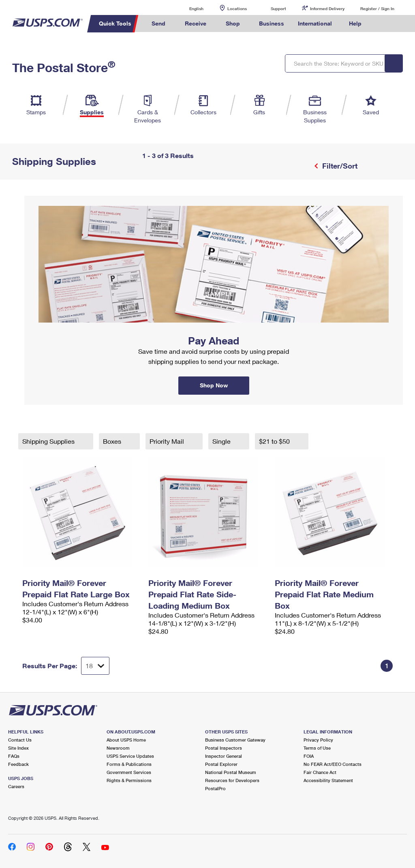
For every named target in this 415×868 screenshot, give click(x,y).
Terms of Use (317, 748)
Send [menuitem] (158, 23)
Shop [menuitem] (233, 23)
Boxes (113, 441)
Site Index (18, 748)
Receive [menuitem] (196, 23)
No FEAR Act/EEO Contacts (333, 764)
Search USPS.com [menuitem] (382, 24)
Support (278, 9)
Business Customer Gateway (235, 740)
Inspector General (224, 756)
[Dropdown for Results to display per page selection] (95, 666)
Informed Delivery (327, 9)
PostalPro (215, 788)
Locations (237, 9)
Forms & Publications (129, 764)
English (188, 8)
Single (222, 441)
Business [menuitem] (272, 23)
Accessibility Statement (328, 780)
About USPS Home (126, 740)
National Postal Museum (231, 772)
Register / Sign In (377, 9)
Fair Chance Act (320, 772)
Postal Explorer (221, 764)
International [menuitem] (315, 23)
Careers (16, 786)
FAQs (14, 756)
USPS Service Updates (130, 756)
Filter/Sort (339, 166)
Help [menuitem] (355, 23)
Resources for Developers (232, 780)
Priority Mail (168, 441)
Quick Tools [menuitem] (115, 23)
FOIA (309, 756)
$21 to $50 (275, 441)
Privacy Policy (318, 740)
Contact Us (20, 740)
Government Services (129, 772)
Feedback (18, 764)
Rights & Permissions (129, 780)
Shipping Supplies (49, 441)
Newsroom (118, 748)
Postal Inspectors (224, 748)
